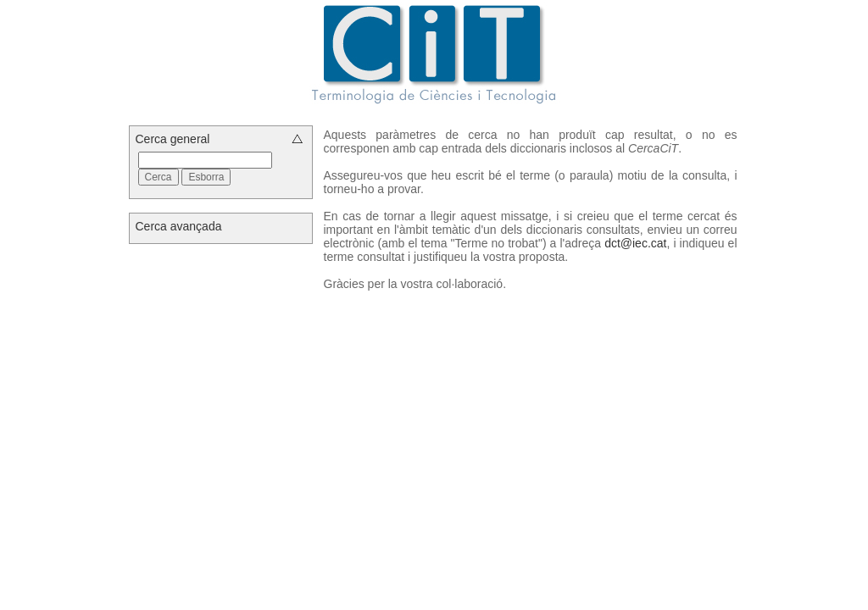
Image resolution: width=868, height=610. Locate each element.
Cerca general (173, 139)
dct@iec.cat (635, 243)
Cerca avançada (179, 226)
